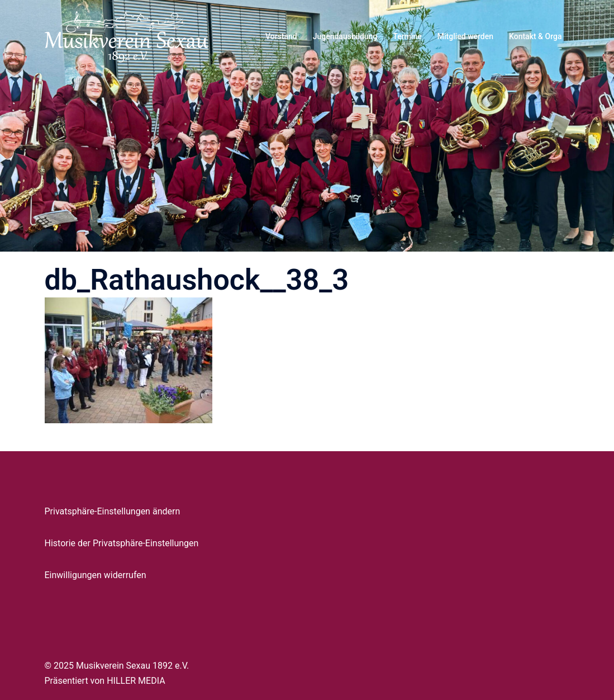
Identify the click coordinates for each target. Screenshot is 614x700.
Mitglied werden (465, 36)
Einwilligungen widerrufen (96, 575)
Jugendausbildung (345, 36)
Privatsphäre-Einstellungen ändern (113, 511)
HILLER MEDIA (136, 681)
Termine (407, 36)
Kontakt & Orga (535, 36)
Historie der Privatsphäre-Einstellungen (122, 543)
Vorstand (281, 36)
